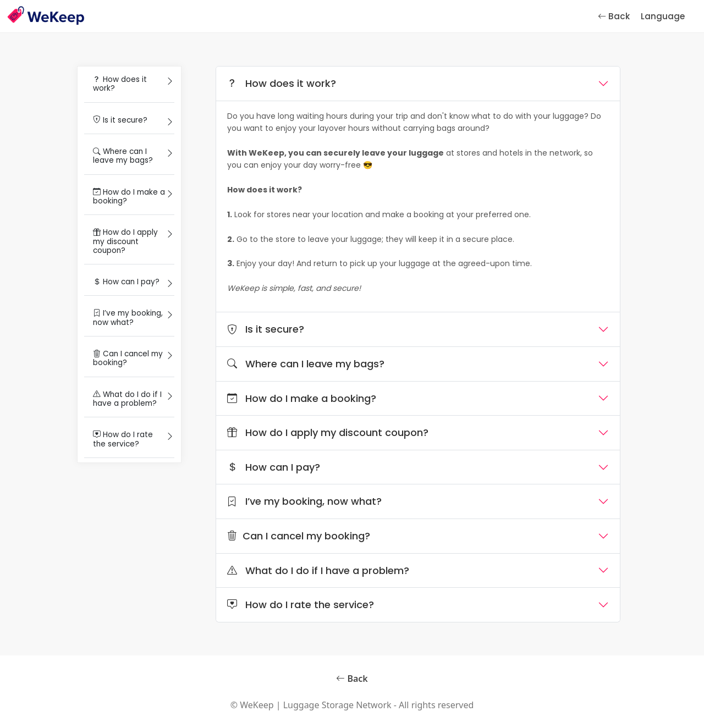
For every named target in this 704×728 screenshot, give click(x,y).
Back (614, 16)
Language (663, 16)
